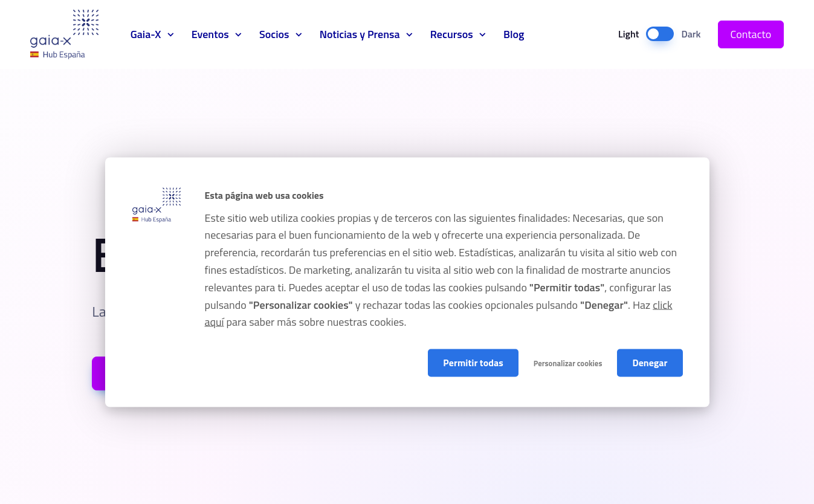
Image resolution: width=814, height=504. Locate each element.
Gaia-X (64, 34)
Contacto (751, 34)
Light (628, 34)
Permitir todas (473, 363)
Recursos (452, 34)
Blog (514, 34)
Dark (691, 34)
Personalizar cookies (568, 363)
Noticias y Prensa (360, 34)
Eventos (210, 34)
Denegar (650, 363)
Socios (274, 34)
